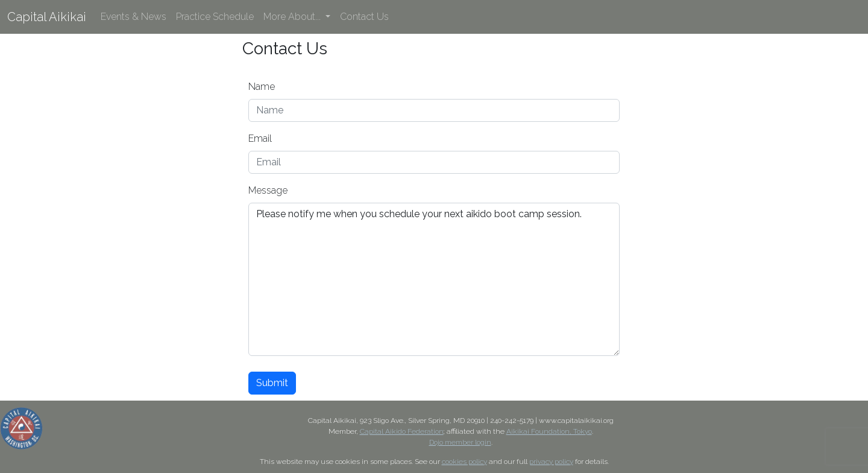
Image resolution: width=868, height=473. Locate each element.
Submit (272, 383)
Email (260, 138)
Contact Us (364, 17)
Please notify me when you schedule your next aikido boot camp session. (434, 279)
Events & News (134, 17)
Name (262, 87)
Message (268, 190)
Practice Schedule (215, 17)
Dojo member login (460, 442)
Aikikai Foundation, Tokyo (549, 431)
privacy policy (551, 462)
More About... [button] (293, 17)
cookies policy (464, 462)
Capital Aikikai (47, 17)
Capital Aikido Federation (402, 431)
